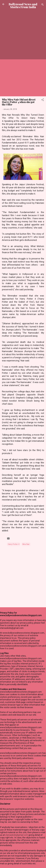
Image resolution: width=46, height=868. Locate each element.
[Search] (43, 5)
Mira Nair (26, 544)
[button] (43, 100)
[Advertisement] (23, 37)
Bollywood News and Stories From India (23, 6)
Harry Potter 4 (14, 544)
